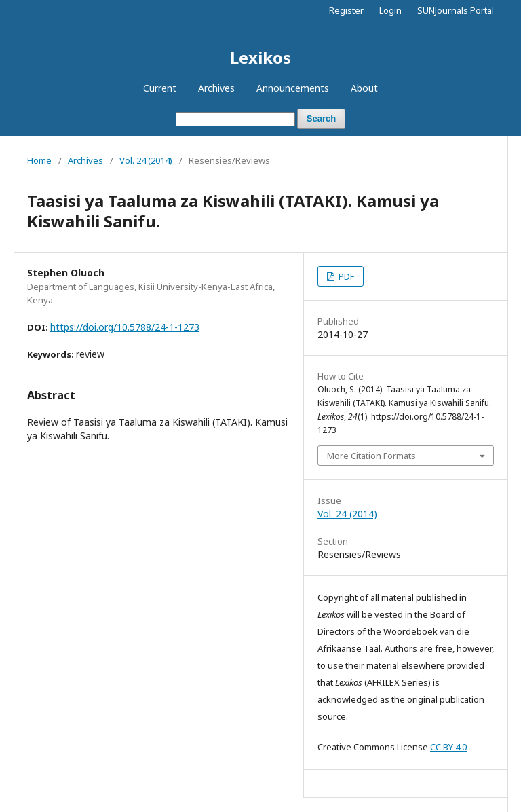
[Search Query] (235, 119)
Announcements (293, 88)
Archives (216, 88)
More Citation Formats (371, 456)
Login (390, 10)
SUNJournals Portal (456, 10)
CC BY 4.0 (448, 747)
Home (39, 160)
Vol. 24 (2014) (146, 160)
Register (346, 10)
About (364, 88)
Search (321, 118)
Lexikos (260, 57)
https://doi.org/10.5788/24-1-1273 (125, 327)
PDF (345, 276)
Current (160, 88)
